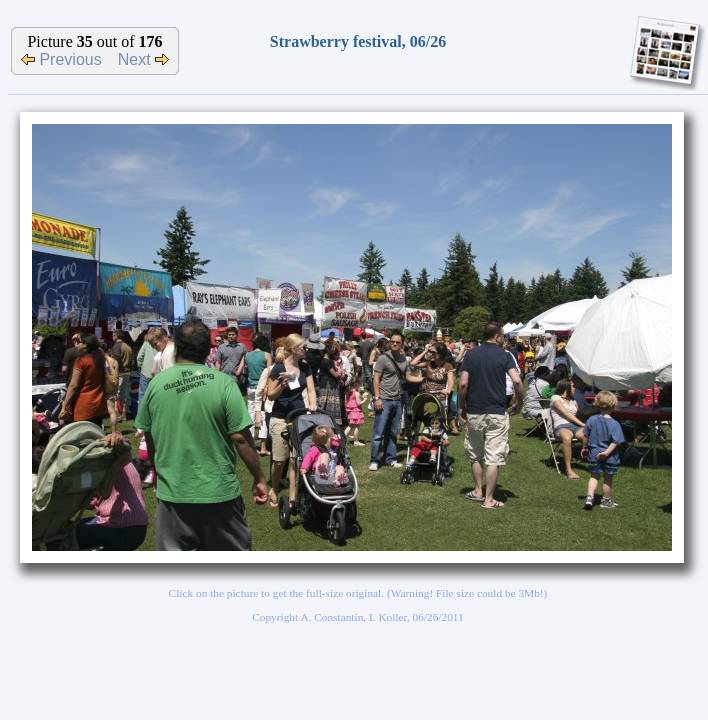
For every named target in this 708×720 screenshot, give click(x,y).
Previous (61, 59)
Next (143, 59)
